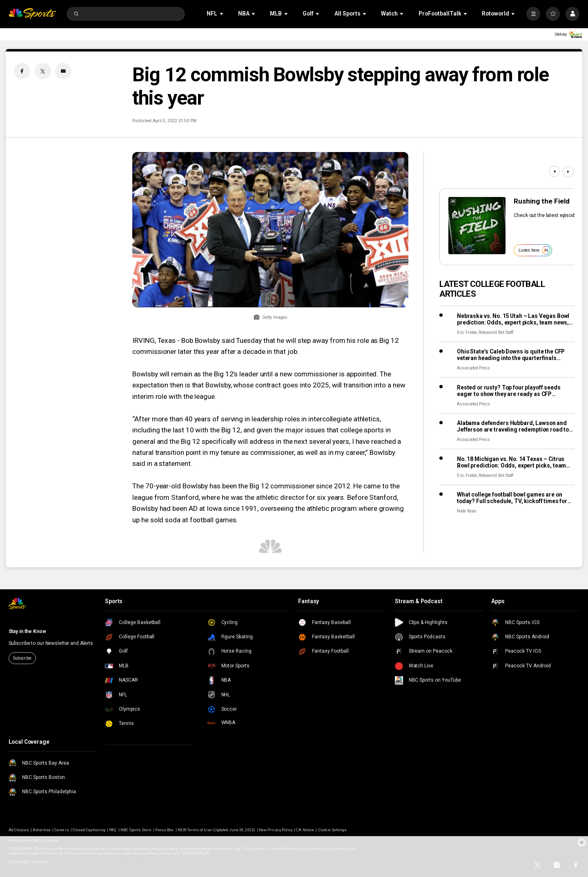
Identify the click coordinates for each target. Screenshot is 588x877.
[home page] (32, 14)
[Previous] (554, 171)
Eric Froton (467, 332)
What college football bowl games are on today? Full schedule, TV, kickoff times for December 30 (512, 498)
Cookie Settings (333, 830)
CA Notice (305, 830)
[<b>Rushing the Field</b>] (477, 226)
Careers (61, 830)
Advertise (41, 830)
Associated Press (473, 368)
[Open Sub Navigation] (222, 14)
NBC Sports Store (136, 830)
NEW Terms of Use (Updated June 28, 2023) (216, 830)
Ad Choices (19, 830)
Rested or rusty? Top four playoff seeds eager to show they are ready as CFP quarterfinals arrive (509, 391)
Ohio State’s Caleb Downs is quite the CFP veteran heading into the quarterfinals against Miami (511, 355)
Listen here (535, 250)
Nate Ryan (467, 511)
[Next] (568, 171)
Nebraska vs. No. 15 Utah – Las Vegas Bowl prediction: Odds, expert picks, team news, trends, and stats (513, 319)
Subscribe (22, 658)
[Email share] (63, 71)
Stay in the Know (27, 631)
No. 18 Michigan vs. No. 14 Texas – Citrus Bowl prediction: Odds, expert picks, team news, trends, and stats (511, 462)
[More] (533, 14)
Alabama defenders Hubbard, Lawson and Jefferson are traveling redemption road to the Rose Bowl (513, 426)
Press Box (164, 830)
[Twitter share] (43, 71)
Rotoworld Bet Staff (496, 332)
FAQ (113, 830)
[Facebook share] (22, 71)
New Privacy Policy (276, 830)
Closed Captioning (89, 830)
